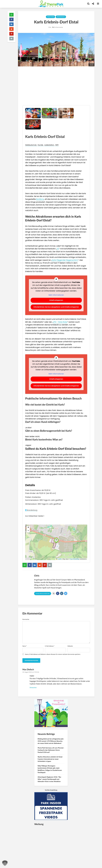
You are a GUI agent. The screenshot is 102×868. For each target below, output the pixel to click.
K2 (58, 249)
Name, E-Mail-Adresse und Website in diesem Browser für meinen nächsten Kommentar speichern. (53, 654)
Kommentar (26, 619)
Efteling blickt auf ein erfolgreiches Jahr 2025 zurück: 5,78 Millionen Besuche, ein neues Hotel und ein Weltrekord (51, 741)
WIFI (57, 145)
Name (25, 646)
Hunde (40, 145)
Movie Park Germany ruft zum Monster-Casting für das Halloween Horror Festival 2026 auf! (51, 750)
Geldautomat (31, 145)
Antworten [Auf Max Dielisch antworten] (33, 688)
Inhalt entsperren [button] (56, 300)
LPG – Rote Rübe (60, 322)
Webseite (70, 646)
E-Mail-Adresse (50, 646)
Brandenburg (61, 17)
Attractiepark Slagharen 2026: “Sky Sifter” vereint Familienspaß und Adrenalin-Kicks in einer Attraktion (49, 779)
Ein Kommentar (58, 27)
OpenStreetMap (75, 559)
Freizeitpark (50, 17)
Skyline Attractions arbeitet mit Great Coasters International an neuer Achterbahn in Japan (50, 759)
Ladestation (49, 145)
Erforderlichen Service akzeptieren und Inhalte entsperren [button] (56, 307)
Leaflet (59, 559)
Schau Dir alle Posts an (43, 594)
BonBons (40, 199)
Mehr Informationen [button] (56, 295)
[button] (56, 540)
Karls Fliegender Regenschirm (65, 260)
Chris (50, 27)
